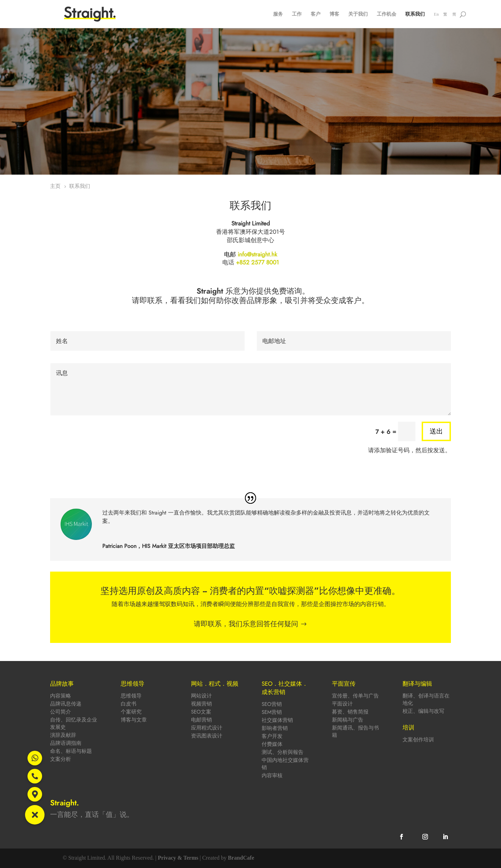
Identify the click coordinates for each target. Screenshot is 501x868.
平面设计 (342, 704)
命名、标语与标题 (71, 751)
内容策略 (61, 696)
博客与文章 (134, 720)
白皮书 (129, 704)
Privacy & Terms (178, 858)
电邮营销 (201, 720)
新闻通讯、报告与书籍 (355, 731)
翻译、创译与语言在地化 (426, 699)
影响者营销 (275, 728)
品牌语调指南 (66, 743)
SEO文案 (201, 712)
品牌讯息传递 (66, 704)
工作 (297, 14)
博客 (334, 14)
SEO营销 (272, 704)
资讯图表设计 (207, 736)
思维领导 (131, 696)
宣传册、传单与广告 (355, 696)
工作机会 (387, 14)
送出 (436, 431)
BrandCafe (241, 858)
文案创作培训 (418, 740)
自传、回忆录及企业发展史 (74, 723)
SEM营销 (272, 712)
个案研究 (131, 712)
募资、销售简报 (350, 712)
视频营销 (201, 704)
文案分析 (61, 759)
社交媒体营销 (277, 720)
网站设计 (201, 696)
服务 (278, 14)
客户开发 (272, 736)
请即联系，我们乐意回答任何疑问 (246, 624)
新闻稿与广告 (348, 720)
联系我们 (415, 14)
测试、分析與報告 (283, 752)
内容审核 (272, 775)
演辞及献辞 (63, 735)
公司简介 (61, 712)
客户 (316, 14)
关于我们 (358, 14)
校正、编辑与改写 (423, 711)
